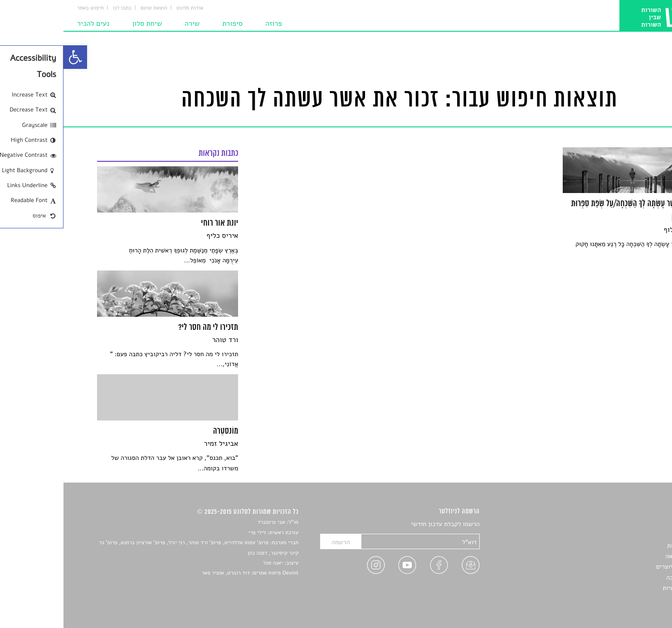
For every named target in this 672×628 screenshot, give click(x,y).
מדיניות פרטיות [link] (618, 588)
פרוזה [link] (210, 24)
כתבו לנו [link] (59, 8)
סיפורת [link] (169, 24)
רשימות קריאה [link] (620, 556)
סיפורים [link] (628, 524)
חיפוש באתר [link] (27, 8)
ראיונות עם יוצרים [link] (616, 567)
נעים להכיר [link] (30, 24)
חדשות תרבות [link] (621, 546)
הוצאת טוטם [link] (90, 8)
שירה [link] (129, 24)
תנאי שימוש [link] (623, 599)
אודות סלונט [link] (127, 8)
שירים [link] (631, 535)
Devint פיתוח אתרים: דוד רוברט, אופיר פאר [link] (187, 573)
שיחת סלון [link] (83, 24)
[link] (12, 57)
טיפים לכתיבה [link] (621, 577)
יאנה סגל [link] (210, 563)
